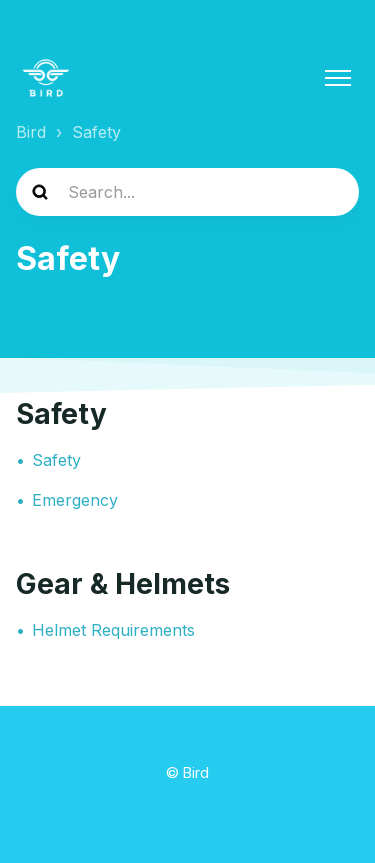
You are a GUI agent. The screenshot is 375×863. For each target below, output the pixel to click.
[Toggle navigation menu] (338, 78)
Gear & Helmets (123, 584)
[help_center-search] (187, 192)
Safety (61, 414)
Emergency (75, 500)
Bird (31, 132)
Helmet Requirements (113, 630)
